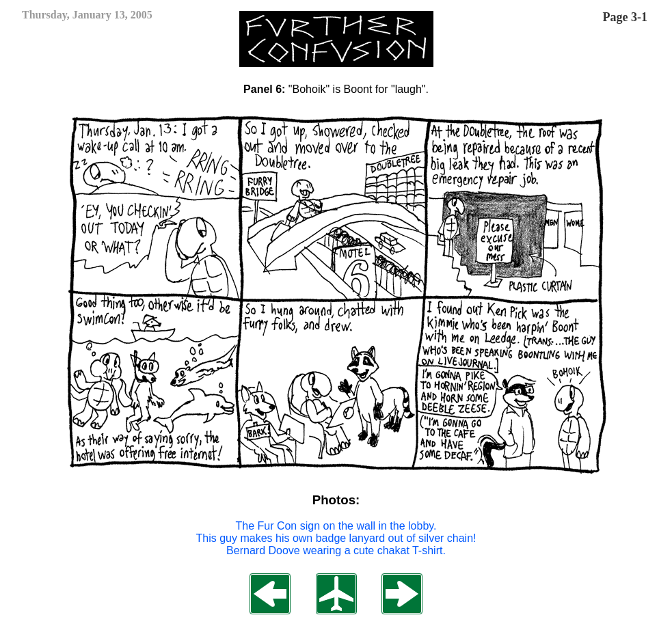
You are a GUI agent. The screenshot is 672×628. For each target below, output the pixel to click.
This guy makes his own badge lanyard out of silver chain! (336, 538)
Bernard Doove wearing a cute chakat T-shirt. (336, 550)
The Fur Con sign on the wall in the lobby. (336, 526)
